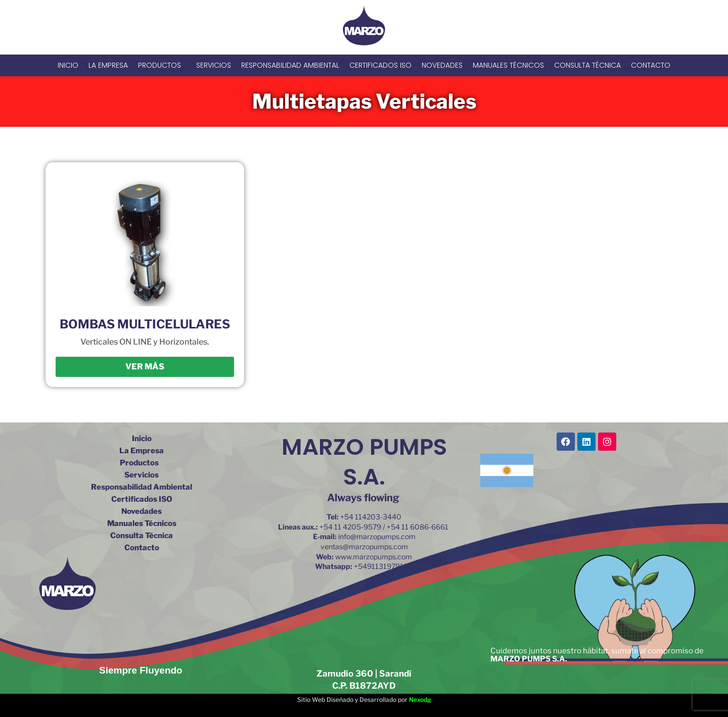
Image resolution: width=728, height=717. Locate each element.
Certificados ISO (380, 65)
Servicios (214, 65)
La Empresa (108, 65)
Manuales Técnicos (508, 65)
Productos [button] (162, 65)
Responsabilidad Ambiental (290, 65)
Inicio (68, 65)
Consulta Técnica (587, 65)
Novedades (442, 65)
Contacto (651, 65)
